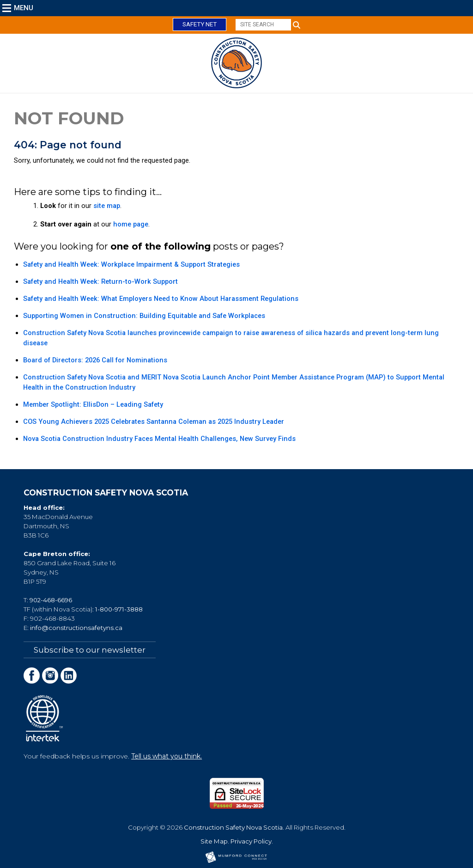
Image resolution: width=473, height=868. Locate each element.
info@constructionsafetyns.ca (76, 628)
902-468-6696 (51, 600)
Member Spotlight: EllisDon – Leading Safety (93, 404)
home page (131, 224)
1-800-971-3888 (119, 609)
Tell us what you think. (167, 756)
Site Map (214, 841)
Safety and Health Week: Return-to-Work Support (100, 281)
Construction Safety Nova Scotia (233, 827)
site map (107, 206)
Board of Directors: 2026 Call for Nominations (95, 360)
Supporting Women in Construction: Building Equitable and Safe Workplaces (144, 316)
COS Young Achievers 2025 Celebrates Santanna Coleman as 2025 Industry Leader (154, 422)
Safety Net (200, 24)
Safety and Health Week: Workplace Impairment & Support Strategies (131, 264)
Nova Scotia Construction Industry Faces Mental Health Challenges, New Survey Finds (159, 439)
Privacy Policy (251, 841)
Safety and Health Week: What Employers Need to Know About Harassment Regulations (161, 299)
